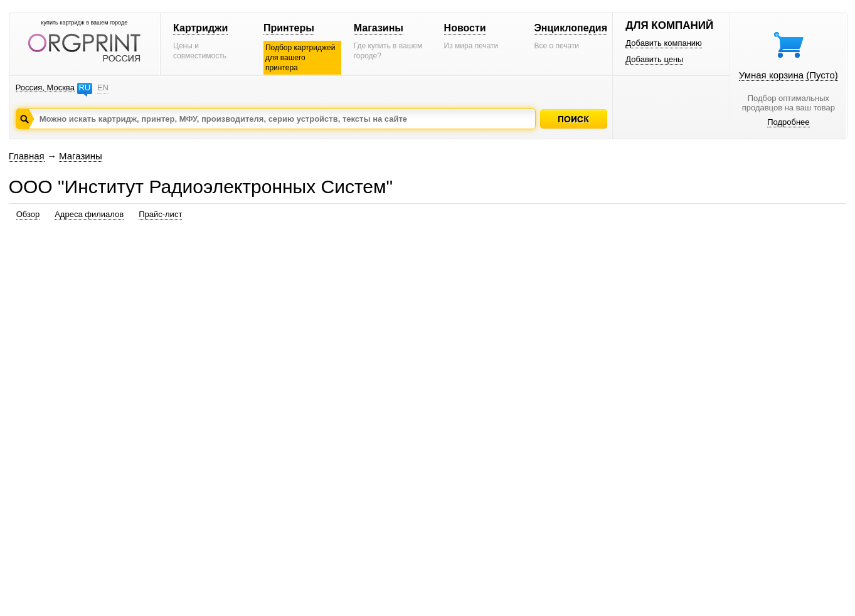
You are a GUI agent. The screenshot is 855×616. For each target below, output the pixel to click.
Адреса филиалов (89, 214)
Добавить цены (654, 59)
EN (103, 88)
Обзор (28, 214)
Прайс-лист (160, 214)
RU (84, 88)
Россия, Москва (45, 88)
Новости (465, 28)
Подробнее (788, 122)
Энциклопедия (571, 28)
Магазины (379, 28)
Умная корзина (789, 75)
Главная (27, 156)
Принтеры (289, 28)
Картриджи (200, 28)
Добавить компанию (664, 43)
